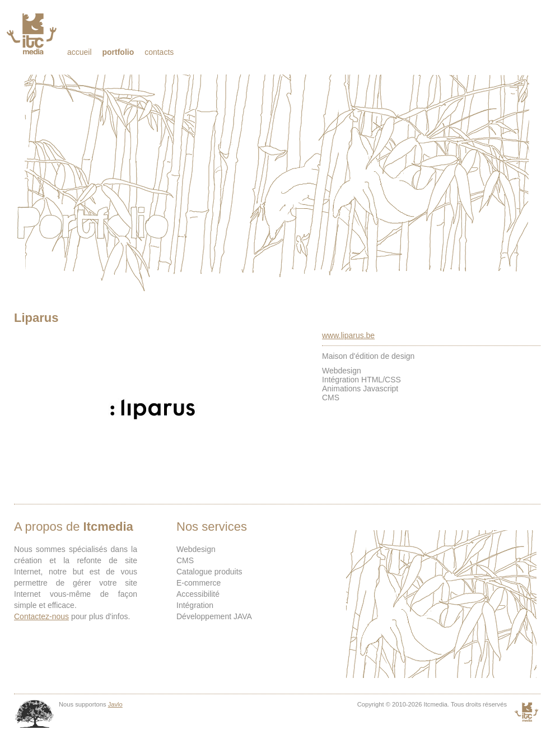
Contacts (159, 52)
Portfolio (118, 52)
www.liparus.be (348, 335)
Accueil (80, 52)
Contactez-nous (41, 616)
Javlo (115, 704)
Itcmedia (33, 34)
